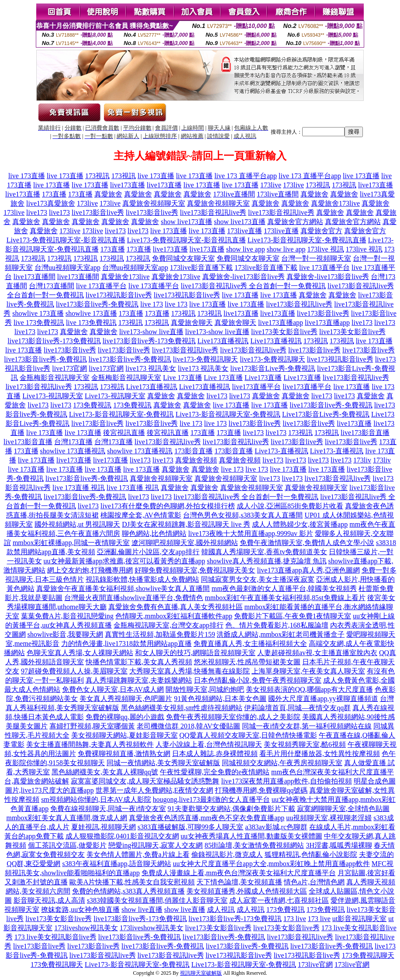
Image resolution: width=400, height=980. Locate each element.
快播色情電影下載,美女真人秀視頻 (139, 662)
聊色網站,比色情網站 (154, 533)
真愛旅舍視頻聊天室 (154, 203)
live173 (37, 212)
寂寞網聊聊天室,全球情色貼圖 (343, 809)
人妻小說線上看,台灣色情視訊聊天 (209, 744)
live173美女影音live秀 (284, 332)
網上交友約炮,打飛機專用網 (90, 570)
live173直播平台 (256, 387)
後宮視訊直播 (124, 433)
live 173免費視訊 (39, 323)
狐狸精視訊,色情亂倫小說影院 (311, 854)
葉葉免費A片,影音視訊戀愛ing (67, 616)
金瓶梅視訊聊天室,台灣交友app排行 (168, 625)
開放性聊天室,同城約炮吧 (205, 689)
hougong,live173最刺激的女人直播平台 (211, 799)
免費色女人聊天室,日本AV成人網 (113, 689)
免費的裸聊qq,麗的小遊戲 (125, 717)
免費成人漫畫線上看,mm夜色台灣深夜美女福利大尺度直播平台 (239, 873)
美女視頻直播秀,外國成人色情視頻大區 (247, 891)
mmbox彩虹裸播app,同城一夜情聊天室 (71, 543)
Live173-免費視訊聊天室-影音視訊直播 (66, 240)
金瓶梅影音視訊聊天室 (55, 378)
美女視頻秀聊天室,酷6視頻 (305, 744)
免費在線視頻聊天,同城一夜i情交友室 (108, 809)
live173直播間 (34, 277)
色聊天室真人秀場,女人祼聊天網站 (80, 653)
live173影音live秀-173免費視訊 (54, 341)
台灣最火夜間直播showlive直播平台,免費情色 (134, 598)
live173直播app (281, 323)
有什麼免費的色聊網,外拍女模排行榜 (178, 506)
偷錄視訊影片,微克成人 (227, 854)
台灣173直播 (73, 442)
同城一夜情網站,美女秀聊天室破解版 (163, 763)
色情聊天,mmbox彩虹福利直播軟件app (174, 616)
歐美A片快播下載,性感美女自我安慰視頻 (132, 882)
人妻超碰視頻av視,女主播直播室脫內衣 (317, 653)
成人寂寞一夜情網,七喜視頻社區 (279, 900)
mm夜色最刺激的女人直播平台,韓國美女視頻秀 (284, 588)
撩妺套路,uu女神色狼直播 (80, 909)
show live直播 (142, 909)
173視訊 (97, 176)
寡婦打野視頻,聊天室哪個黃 (92, 726)
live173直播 (128, 185)
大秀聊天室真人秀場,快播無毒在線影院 (190, 671)
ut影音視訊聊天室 (359, 919)
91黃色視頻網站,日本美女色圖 (220, 699)
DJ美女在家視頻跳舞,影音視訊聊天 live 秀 (186, 524)
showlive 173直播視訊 (73, 451)
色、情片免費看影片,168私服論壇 (277, 625)
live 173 (152, 304)
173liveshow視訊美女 (86, 928)
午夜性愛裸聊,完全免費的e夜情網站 (215, 772)
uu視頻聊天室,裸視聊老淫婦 (329, 818)
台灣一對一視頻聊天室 (316, 258)
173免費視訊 (92, 405)
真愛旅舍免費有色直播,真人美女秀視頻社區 (176, 607)
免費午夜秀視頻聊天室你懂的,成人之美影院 (233, 717)
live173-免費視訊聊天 (205, 359)
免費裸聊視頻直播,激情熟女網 (124, 754)
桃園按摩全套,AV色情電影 (141, 515)
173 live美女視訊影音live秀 (55, 937)
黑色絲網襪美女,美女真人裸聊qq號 (105, 772)
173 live (295, 919)
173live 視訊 (326, 249)
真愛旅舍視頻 (196, 460)
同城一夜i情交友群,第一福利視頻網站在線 (307, 726)
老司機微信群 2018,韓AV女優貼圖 (188, 726)
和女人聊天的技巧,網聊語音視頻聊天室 (195, 653)
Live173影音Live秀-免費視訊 (326, 414)
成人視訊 (221, 909)
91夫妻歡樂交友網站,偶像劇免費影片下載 (231, 809)
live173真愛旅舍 (51, 203)
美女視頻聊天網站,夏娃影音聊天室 (124, 735)
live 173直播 (27, 176)
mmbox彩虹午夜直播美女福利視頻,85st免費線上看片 (285, 598)
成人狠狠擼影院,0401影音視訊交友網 (122, 836)
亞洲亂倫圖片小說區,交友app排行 (148, 552)
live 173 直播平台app (246, 176)
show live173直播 (186, 222)
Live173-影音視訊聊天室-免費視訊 (121, 414)
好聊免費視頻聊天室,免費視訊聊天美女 (195, 570)
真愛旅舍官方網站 (295, 222)
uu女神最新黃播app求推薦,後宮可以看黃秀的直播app (124, 561)
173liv (362, 460)
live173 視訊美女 (151, 368)
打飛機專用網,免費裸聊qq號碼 (261, 790)
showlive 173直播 (38, 313)
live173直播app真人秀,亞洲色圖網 (308, 570)
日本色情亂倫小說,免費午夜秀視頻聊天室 (258, 680)
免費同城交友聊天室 (183, 258)
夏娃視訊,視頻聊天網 (103, 827)
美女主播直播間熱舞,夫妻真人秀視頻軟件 (90, 744)
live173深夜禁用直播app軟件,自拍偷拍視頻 (286, 781)
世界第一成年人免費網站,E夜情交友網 (155, 790)
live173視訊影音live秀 (119, 295)
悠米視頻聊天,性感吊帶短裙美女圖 (247, 662)
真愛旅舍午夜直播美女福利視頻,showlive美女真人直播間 (123, 588)
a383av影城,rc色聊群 (276, 827)
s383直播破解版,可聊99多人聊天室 (190, 827)
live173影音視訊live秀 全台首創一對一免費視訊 (253, 286)
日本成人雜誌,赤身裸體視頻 (215, 754)
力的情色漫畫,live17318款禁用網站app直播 (126, 644)
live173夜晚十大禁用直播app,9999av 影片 (251, 533)
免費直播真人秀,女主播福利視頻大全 (250, 644)
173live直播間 (234, 194)
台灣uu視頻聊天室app (67, 267)
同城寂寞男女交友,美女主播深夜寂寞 (258, 579)
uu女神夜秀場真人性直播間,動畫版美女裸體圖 (252, 836)
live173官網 (69, 368)
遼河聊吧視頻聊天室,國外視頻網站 (185, 543)
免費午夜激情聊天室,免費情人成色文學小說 (307, 543)
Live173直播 (263, 378)
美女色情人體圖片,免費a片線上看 (138, 854)
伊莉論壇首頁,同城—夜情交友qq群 (297, 708)
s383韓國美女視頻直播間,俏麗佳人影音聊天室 (157, 900)
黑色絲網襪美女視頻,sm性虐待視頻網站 (182, 708)
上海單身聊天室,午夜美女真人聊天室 (308, 671)
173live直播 (245, 231)
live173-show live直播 (151, 332)
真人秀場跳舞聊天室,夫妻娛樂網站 (139, 680)
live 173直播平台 (324, 267)
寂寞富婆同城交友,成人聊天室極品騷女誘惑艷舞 (145, 781)
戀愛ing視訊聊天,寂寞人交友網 (155, 845)
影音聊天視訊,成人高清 (49, 900)
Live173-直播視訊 (281, 451)
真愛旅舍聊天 (192, 323)
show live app (246, 249)
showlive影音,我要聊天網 (66, 634)
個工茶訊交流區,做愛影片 (67, 845)
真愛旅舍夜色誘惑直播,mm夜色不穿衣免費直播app (207, 818)
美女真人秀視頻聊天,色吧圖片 (126, 699)
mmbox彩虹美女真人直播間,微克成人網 (67, 818)
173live (271, 185)
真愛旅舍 (108, 194)
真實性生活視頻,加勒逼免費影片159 (160, 634)
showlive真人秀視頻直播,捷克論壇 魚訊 (267, 561)
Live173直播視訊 (223, 341)
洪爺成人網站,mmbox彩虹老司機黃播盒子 (281, 634)
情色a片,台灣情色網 (314, 882)
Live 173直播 (182, 378)
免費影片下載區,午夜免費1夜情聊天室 (293, 616)
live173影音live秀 (98, 212)
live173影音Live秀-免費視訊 (273, 368)
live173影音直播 (365, 433)
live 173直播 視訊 (79, 488)
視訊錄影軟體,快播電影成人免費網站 (142, 579)
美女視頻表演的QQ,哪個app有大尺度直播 (309, 689)
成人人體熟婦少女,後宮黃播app (300, 524)
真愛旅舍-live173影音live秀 (243, 277)
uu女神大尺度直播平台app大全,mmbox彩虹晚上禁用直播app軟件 (271, 864)
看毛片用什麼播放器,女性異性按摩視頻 (320, 754)
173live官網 (315, 964)
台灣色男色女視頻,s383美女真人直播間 (243, 515)
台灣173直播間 (52, 286)
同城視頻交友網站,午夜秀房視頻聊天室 (282, 763)
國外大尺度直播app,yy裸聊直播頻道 (323, 699)
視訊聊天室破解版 (201, 973)
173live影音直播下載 (201, 267)
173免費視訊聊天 (368, 955)
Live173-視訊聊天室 (53, 396)
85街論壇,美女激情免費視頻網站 (254, 845)
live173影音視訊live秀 (213, 212)
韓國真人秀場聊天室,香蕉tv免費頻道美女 (264, 552)
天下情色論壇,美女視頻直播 (239, 882)
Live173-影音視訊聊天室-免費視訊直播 (307, 240)
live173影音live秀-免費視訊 (97, 304)
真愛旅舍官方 (321, 231)
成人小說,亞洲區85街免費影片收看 (290, 506)
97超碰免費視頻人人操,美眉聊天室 (74, 671)
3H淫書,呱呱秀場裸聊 (339, 845)
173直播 (54, 194)
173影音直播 (193, 451)
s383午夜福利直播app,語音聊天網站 (116, 864)
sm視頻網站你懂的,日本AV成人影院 (96, 799)
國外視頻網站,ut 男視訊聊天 (77, 524)
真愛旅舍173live (335, 203)
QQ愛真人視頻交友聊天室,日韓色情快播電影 (248, 735)
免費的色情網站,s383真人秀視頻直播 (128, 891)
